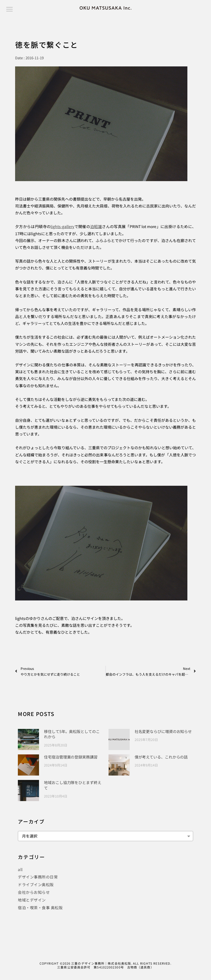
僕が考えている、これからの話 (161, 757)
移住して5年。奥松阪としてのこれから (72, 734)
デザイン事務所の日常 (38, 877)
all (20, 869)
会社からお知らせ (34, 892)
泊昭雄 (96, 226)
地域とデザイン (32, 900)
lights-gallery (62, 226)
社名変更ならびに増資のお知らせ (163, 731)
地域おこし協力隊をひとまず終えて (73, 785)
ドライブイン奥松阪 (36, 884)
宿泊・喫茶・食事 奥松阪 (40, 908)
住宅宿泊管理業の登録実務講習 (71, 757)
